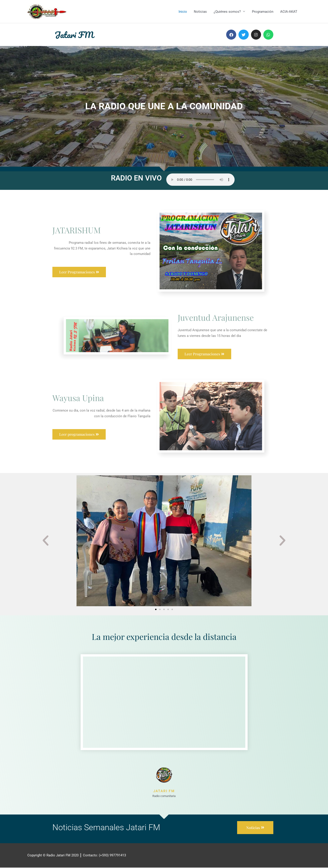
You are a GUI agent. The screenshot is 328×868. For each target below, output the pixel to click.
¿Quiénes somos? (227, 12)
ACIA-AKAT (289, 12)
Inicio (183, 12)
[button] (46, 541)
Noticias (200, 12)
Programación (263, 12)
